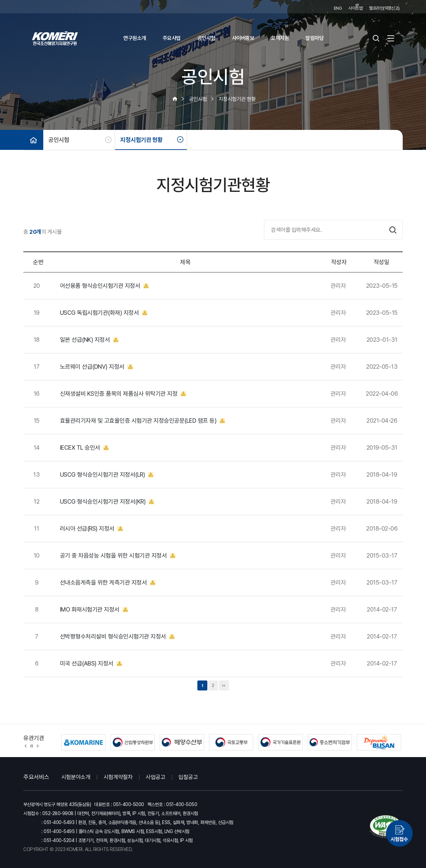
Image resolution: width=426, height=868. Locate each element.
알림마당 (315, 38)
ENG (338, 8)
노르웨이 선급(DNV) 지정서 (97, 367)
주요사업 (172, 38)
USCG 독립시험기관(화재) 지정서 (104, 313)
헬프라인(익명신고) (384, 8)
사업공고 (155, 777)
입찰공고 (188, 777)
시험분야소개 (76, 777)
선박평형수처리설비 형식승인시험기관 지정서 (117, 637)
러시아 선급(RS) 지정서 (92, 529)
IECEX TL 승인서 (84, 448)
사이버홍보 (243, 38)
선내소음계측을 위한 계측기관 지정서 (108, 583)
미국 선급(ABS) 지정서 (91, 663)
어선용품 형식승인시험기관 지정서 (104, 286)
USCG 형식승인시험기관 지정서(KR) (107, 502)
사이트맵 (355, 8)
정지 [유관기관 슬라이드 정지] (32, 745)
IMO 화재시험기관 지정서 (94, 610)
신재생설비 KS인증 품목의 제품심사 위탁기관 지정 (123, 394)
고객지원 (280, 38)
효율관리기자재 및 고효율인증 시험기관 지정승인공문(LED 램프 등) (142, 421)
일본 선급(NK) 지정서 (89, 340)
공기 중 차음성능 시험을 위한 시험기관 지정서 (118, 556)
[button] (26, 745)
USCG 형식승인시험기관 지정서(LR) (107, 475)
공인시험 (206, 38)
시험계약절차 (118, 777)
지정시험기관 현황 (141, 140)
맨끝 (224, 685)
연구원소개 (135, 38)
